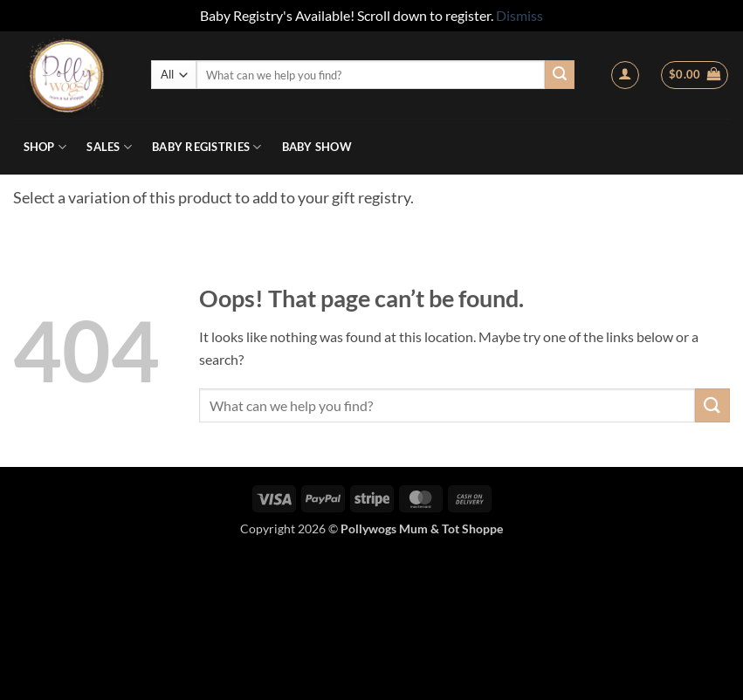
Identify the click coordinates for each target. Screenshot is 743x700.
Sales (109, 147)
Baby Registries (206, 147)
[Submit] (560, 75)
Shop (45, 147)
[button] (625, 75)
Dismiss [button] (519, 15)
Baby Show (317, 147)
